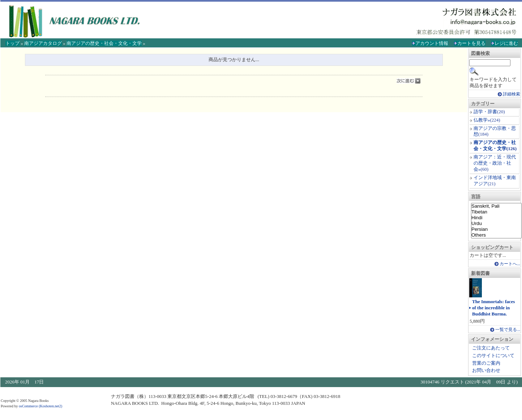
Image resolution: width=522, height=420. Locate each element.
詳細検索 (512, 94)
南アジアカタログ (43, 43)
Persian (496, 229)
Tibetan (496, 212)
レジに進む (506, 43)
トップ (12, 43)
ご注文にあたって (491, 348)
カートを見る (471, 43)
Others (496, 235)
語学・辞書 (485, 112)
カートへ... (510, 264)
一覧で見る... (508, 330)
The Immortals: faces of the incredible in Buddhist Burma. (493, 308)
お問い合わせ (486, 370)
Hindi (496, 218)
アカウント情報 (432, 43)
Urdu (496, 224)
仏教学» (482, 120)
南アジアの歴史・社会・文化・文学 (104, 43)
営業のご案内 (486, 363)
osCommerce (28, 406)
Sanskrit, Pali (496, 206)
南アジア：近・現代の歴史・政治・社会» (495, 163)
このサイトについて (493, 355)
